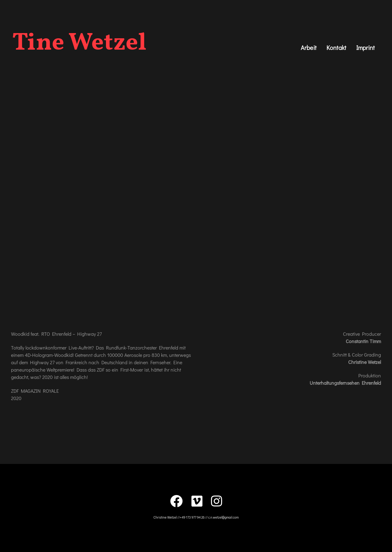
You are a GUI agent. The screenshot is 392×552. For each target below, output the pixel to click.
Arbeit (309, 47)
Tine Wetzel (79, 43)
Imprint (366, 47)
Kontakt (336, 47)
